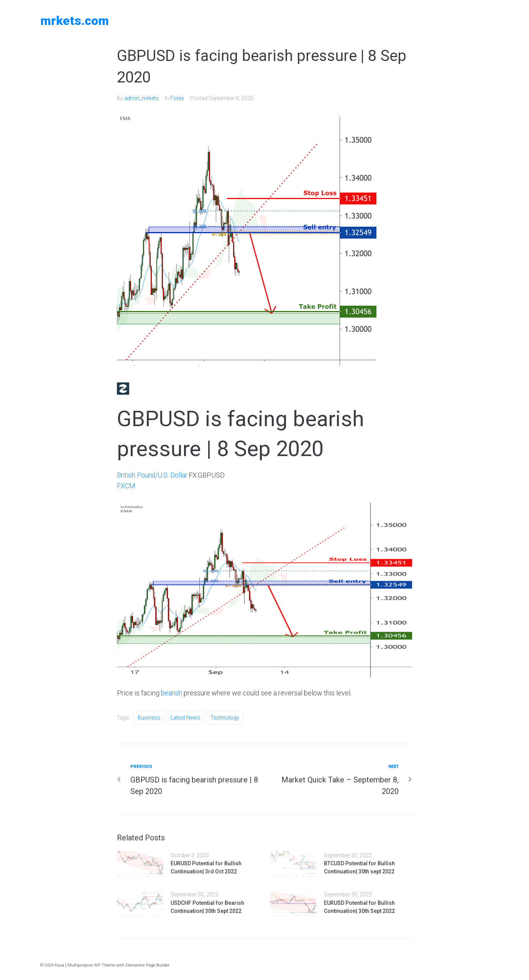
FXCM (126, 486)
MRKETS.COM (75, 21)
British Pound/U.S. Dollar (153, 475)
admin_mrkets (141, 98)
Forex (177, 98)
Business (149, 717)
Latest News (185, 717)
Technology (225, 717)
